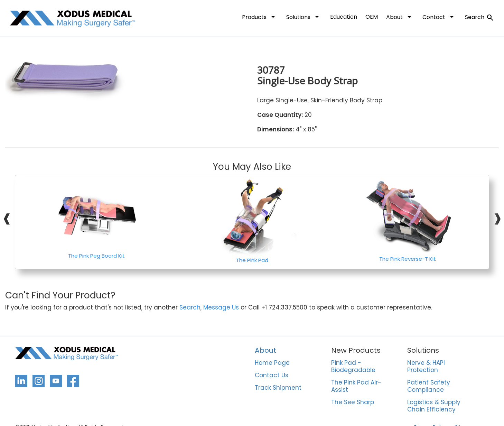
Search (480, 18)
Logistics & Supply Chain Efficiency (434, 406)
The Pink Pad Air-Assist (356, 386)
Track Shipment (278, 388)
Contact (440, 17)
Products (260, 17)
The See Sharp (353, 402)
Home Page (272, 363)
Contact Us (272, 376)
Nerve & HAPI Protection (426, 367)
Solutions (304, 17)
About (400, 17)
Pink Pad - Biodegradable (353, 367)
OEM (372, 17)
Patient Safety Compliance (429, 386)
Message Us (221, 308)
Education (344, 17)
